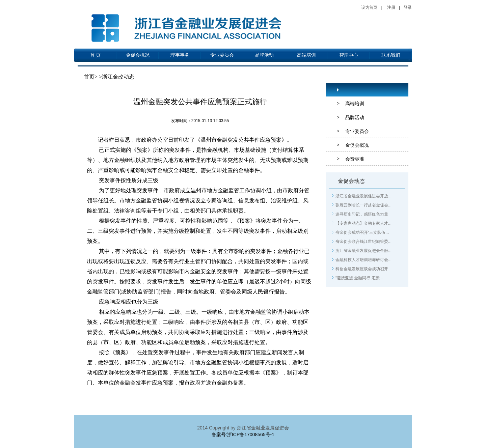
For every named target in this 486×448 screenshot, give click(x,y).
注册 (391, 7)
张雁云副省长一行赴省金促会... (363, 205)
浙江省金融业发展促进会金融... (363, 251)
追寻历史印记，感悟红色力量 (362, 214)
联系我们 (391, 55)
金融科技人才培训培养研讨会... (363, 260)
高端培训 (306, 55)
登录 (408, 7)
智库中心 (349, 55)
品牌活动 (264, 55)
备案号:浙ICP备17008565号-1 (243, 435)
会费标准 (355, 159)
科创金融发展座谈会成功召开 (362, 269)
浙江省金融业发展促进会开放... (363, 196)
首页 (89, 77)
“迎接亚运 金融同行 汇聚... (359, 278)
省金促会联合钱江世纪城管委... (363, 242)
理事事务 (180, 55)
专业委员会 (222, 55)
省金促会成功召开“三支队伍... (362, 232)
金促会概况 (138, 55)
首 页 (96, 55)
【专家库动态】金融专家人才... (363, 223)
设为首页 (369, 7)
